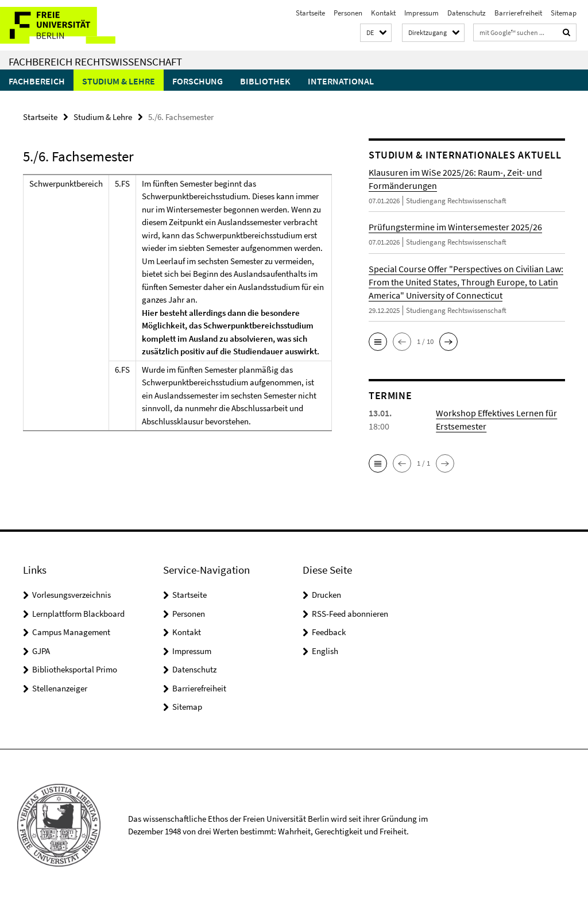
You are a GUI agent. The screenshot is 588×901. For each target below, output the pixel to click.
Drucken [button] (326, 595)
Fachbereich (37, 81)
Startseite (310, 13)
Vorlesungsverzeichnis (71, 595)
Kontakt (383, 13)
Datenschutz (467, 13)
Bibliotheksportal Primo (75, 669)
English (325, 651)
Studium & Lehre (119, 81)
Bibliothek (265, 81)
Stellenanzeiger (60, 688)
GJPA (41, 651)
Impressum (421, 13)
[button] (376, 33)
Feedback (329, 632)
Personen (348, 13)
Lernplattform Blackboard (78, 614)
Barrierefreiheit (518, 13)
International (341, 81)
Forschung (198, 81)
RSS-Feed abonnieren (350, 614)
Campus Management (71, 632)
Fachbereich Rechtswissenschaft (95, 61)
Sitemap (564, 13)
